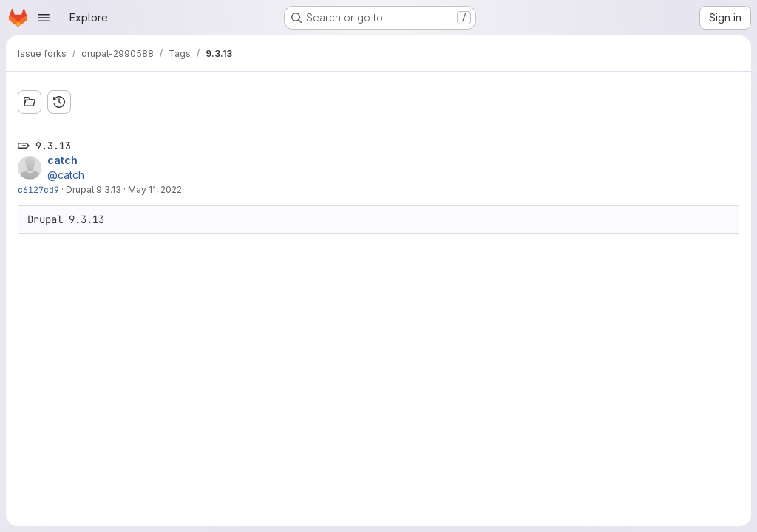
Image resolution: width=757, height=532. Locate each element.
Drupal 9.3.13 (94, 190)
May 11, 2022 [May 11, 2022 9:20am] (155, 190)
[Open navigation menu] (44, 18)
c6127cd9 (38, 190)
